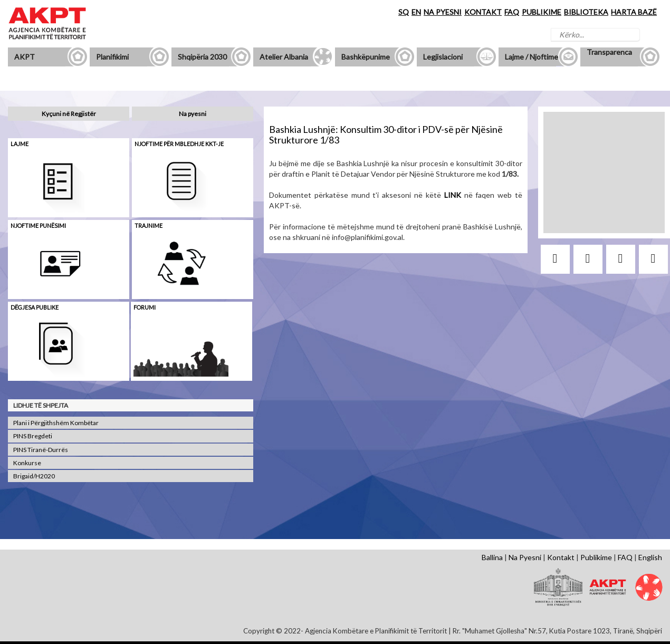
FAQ (512, 12)
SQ (404, 12)
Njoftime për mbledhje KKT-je (179, 144)
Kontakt (561, 557)
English (650, 557)
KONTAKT (483, 12)
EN (416, 12)
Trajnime (149, 225)
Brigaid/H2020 (34, 476)
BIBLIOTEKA (586, 12)
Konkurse (27, 463)
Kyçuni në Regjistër (69, 114)
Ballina (492, 557)
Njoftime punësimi (38, 225)
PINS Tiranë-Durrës (41, 450)
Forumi (145, 307)
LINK (453, 195)
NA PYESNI (443, 12)
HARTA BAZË (634, 12)
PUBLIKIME (542, 12)
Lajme (20, 144)
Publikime (596, 557)
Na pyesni (193, 114)
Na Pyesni (525, 557)
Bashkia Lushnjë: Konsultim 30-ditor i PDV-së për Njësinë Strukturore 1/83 (386, 134)
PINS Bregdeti (33, 436)
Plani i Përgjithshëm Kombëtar (56, 423)
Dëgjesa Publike (35, 307)
